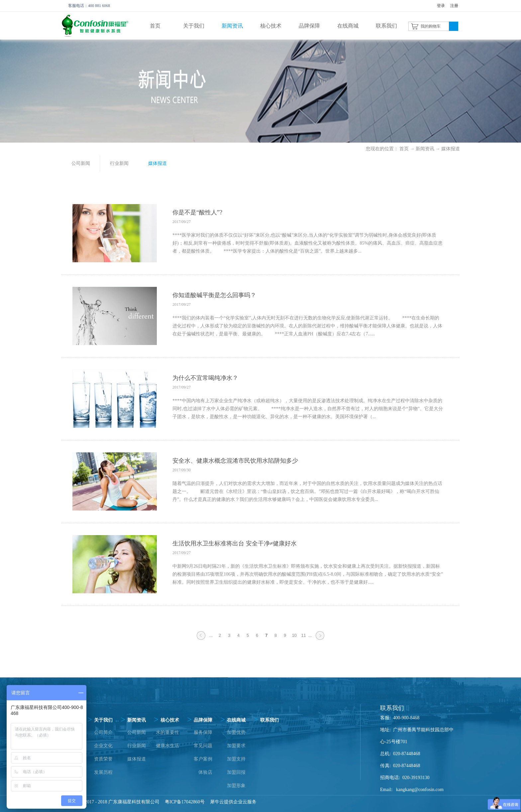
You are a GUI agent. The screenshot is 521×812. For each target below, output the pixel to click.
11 (303, 635)
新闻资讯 (425, 149)
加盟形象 (236, 786)
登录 (441, 6)
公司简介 (103, 732)
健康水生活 (167, 746)
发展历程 (103, 772)
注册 (454, 6)
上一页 (201, 639)
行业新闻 (137, 746)
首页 (155, 26)
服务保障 (203, 732)
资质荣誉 (103, 759)
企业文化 (103, 746)
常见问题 (203, 746)
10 (294, 635)
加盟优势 (236, 732)
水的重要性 (167, 732)
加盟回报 (236, 772)
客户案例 (203, 759)
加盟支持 (236, 759)
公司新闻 (137, 732)
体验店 (205, 772)
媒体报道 (451, 149)
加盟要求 (236, 746)
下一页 (320, 639)
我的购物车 (431, 26)
